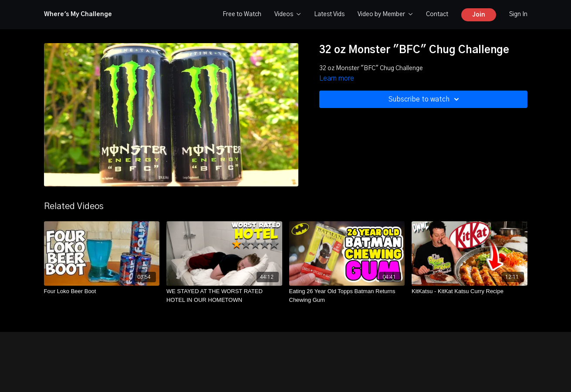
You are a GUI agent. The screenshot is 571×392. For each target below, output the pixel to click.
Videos (288, 14)
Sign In (518, 14)
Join (479, 15)
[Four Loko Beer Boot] (102, 291)
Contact (437, 14)
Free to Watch (242, 14)
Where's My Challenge (78, 14)
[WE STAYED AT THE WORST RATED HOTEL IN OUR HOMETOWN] (224, 296)
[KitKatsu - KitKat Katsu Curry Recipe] (470, 291)
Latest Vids (329, 14)
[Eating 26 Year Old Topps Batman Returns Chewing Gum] (347, 296)
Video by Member (385, 14)
